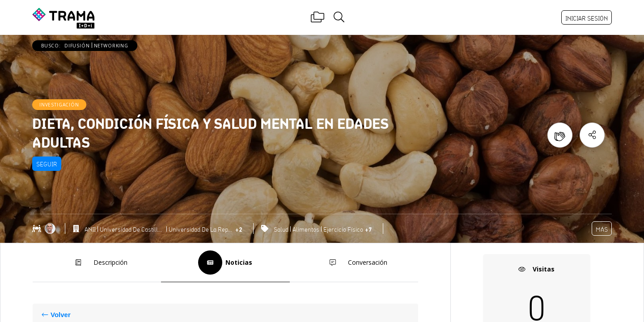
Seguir (47, 164)
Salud (281, 229)
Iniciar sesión (587, 18)
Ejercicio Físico (343, 229)
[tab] (97, 263)
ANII (90, 229)
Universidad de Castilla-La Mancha (132, 229)
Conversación (354, 263)
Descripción (97, 263)
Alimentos (306, 229)
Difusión (77, 46)
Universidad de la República (201, 229)
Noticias (225, 263)
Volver (61, 315)
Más (602, 229)
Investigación (59, 105)
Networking (111, 46)
